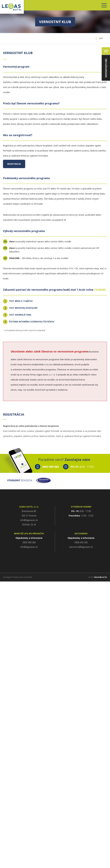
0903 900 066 (51, 467)
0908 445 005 (81, 542)
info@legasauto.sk (29, 520)
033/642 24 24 (29, 525)
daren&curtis (101, 577)
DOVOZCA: (29, 480)
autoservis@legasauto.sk (81, 547)
